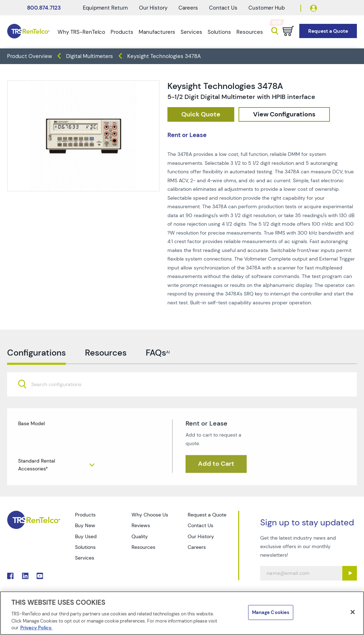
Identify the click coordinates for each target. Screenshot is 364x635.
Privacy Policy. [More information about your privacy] (36, 628)
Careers (188, 8)
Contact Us (223, 8)
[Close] (353, 612)
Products (122, 32)
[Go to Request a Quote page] (328, 31)
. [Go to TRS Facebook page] (10, 576)
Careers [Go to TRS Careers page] (197, 547)
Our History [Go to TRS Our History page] (201, 536)
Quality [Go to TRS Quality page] (140, 536)
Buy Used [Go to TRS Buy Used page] (86, 536)
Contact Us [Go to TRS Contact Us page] (200, 525)
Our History (153, 8)
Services (191, 32)
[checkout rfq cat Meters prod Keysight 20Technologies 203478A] (201, 115)
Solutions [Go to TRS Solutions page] (85, 547)
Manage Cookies (271, 612)
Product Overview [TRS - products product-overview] (30, 56)
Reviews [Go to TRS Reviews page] (141, 525)
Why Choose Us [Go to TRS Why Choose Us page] (150, 515)
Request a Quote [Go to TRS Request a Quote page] (207, 515)
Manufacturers (157, 32)
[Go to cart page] (288, 31)
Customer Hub (267, 8)
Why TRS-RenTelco (81, 32)
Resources (250, 32)
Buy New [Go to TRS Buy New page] (85, 525)
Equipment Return (105, 8)
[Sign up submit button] (350, 573)
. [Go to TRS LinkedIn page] (25, 576)
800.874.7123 (44, 8)
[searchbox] (61, 405)
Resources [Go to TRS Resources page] (143, 547)
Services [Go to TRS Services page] (85, 558)
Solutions (219, 32)
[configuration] (284, 115)
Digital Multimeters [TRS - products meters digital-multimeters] (90, 56)
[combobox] (182, 405)
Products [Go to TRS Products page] (85, 515)
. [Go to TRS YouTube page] (40, 576)
